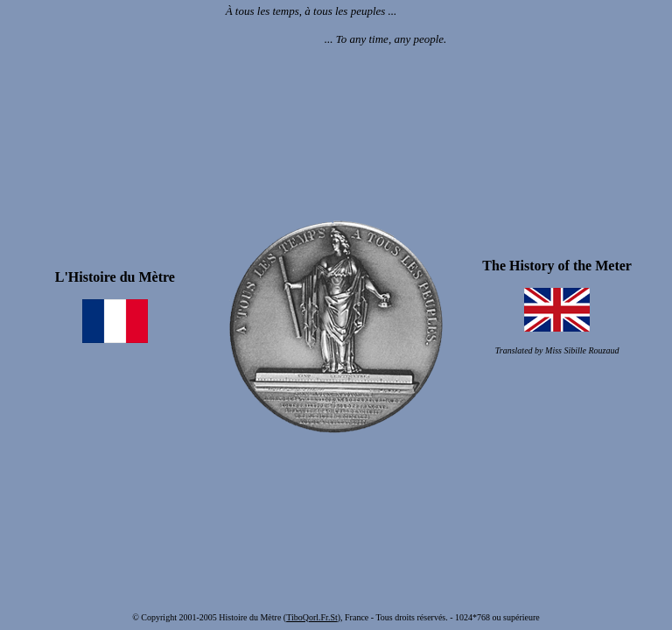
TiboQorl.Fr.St (312, 617)
